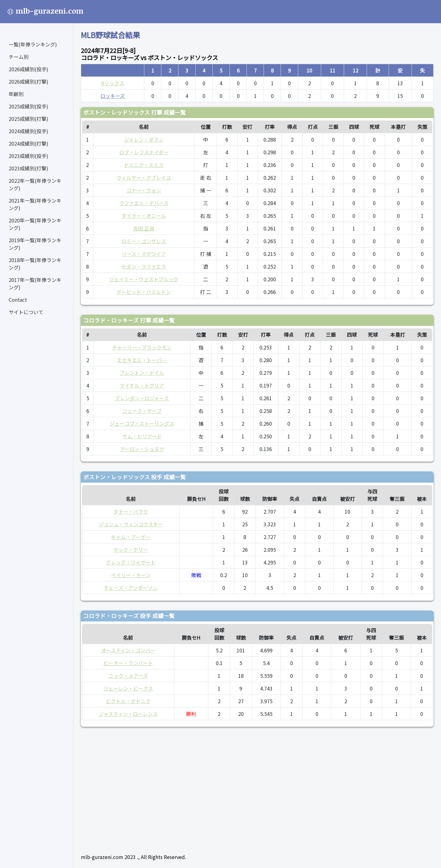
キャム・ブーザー (131, 537)
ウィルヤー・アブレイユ (144, 178)
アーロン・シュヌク (142, 449)
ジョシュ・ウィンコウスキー (131, 524)
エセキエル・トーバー (142, 360)
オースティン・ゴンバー (128, 650)
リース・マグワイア (144, 254)
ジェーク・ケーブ (142, 411)
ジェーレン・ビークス (128, 688)
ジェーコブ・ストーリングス (142, 423)
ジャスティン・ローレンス (128, 714)
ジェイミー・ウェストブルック (144, 279)
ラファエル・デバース (144, 203)
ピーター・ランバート (128, 663)
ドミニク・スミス (144, 165)
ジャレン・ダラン (144, 139)
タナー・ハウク (131, 511)
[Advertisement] (257, 787)
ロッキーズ (113, 96)
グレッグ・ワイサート (131, 562)
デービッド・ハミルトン (144, 292)
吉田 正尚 (144, 228)
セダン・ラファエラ (144, 266)
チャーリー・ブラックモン (142, 347)
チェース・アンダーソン (131, 588)
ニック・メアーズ (128, 676)
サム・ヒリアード (142, 436)
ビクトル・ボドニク (128, 701)
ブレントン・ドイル (142, 373)
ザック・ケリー (131, 550)
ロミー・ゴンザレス (144, 241)
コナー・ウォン (144, 190)
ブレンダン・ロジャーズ (142, 398)
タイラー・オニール (144, 216)
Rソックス (113, 83)
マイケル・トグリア (142, 385)
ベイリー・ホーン (131, 575)
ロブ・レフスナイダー (144, 152)
